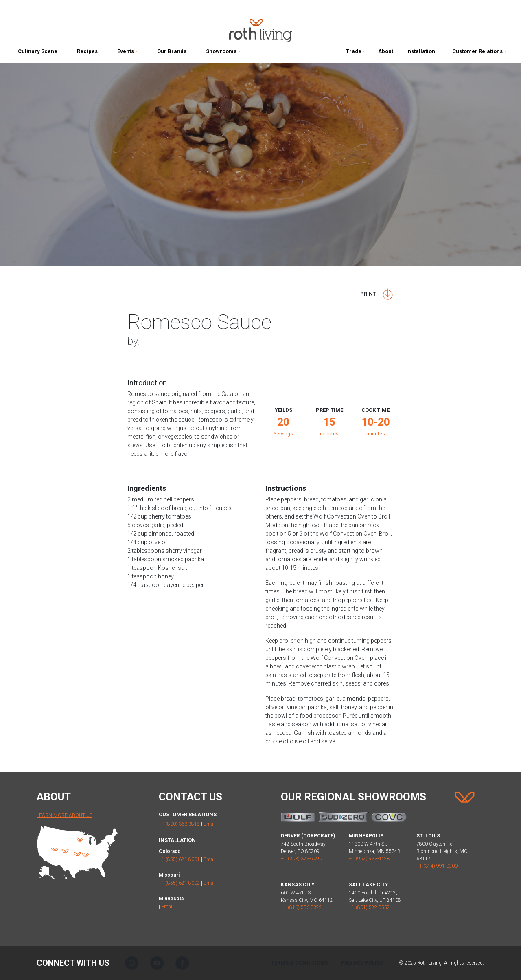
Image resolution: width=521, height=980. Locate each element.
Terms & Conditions (299, 963)
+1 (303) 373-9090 (301, 859)
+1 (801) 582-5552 (369, 907)
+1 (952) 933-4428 (369, 859)
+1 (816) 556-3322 (301, 907)
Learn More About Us (65, 815)
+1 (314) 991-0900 (437, 866)
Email (210, 824)
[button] (127, 53)
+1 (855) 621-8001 (179, 859)
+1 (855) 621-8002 (179, 883)
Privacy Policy (362, 963)
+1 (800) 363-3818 (179, 824)
